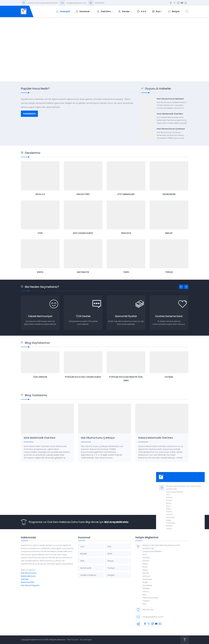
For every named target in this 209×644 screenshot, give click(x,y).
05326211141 (100, 3)
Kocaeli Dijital (86, 640)
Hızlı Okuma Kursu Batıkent (170, 99)
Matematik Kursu (28, 576)
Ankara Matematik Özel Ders (156, 438)
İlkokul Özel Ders (28, 582)
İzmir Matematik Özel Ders (170, 114)
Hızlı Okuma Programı (30, 585)
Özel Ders (25, 579)
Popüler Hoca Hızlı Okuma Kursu (83, 377)
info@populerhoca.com (76, 3)
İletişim (169, 377)
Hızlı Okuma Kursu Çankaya (171, 129)
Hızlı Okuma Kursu (29, 573)
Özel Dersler (40, 377)
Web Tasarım (73, 640)
